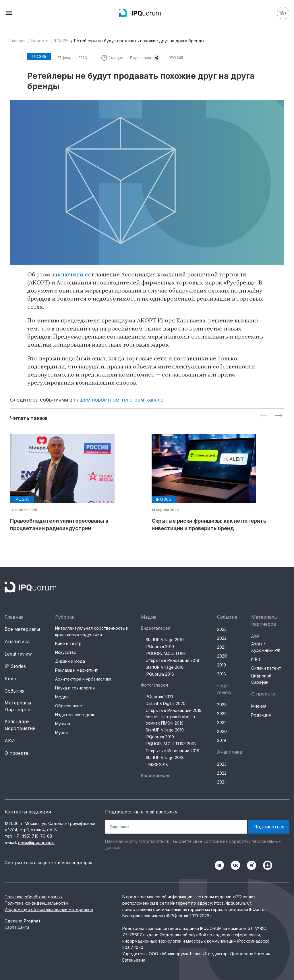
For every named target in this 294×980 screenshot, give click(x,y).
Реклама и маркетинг (76, 670)
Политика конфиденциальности (36, 903)
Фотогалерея (154, 685)
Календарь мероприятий (20, 725)
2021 (221, 647)
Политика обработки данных (34, 897)
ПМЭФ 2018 (157, 764)
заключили (68, 274)
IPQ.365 (61, 41)
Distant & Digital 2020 (166, 703)
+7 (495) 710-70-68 (33, 836)
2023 (222, 629)
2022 (222, 638)
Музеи (61, 732)
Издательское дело (75, 715)
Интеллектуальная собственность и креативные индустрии (92, 631)
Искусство (66, 652)
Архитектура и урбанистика (83, 679)
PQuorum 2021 (159, 697)
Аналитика (17, 641)
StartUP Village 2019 (165, 640)
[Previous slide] (264, 416)
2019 (222, 665)
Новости (40, 41)
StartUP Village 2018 (165, 667)
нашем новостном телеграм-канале (119, 400)
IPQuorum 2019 (160, 646)
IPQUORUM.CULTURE (166, 653)
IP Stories (15, 666)
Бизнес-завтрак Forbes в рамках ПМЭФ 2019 (170, 720)
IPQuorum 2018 (160, 674)
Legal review (18, 654)
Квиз (10, 679)
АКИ (10, 741)
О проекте (17, 753)
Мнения (259, 706)
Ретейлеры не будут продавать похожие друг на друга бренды (139, 41)
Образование (69, 706)
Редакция (261, 715)
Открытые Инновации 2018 (172, 660)
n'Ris (256, 659)
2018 (222, 674)
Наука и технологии (75, 688)
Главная (18, 41)
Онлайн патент (266, 668)
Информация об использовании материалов (49, 909)
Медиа (62, 697)
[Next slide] (279, 416)
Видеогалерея (156, 628)
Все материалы (22, 629)
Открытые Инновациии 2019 (174, 710)
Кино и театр (68, 643)
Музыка (63, 724)
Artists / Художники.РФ (266, 647)
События (14, 691)
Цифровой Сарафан (261, 679)
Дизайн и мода (70, 661)
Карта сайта (17, 927)
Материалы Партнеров (18, 706)
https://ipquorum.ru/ (232, 903)
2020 (222, 656)
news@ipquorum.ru (36, 842)
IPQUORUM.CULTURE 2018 (171, 744)
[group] (76, 483)
